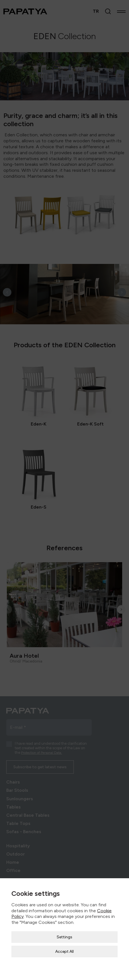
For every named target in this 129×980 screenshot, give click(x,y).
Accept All (64, 939)
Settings (64, 924)
